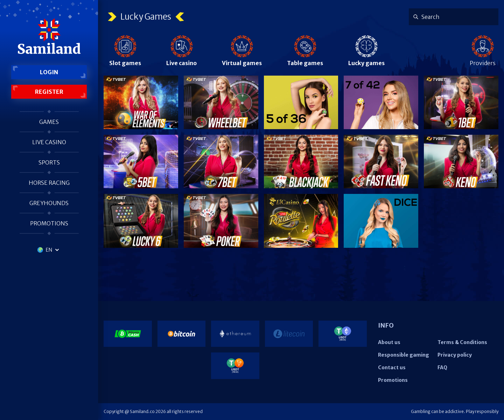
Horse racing (49, 183)
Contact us (392, 367)
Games (49, 122)
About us (389, 342)
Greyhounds (49, 203)
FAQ (442, 367)
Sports (49, 162)
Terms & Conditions (462, 342)
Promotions (49, 223)
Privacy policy (455, 355)
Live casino (49, 142)
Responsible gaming (404, 355)
